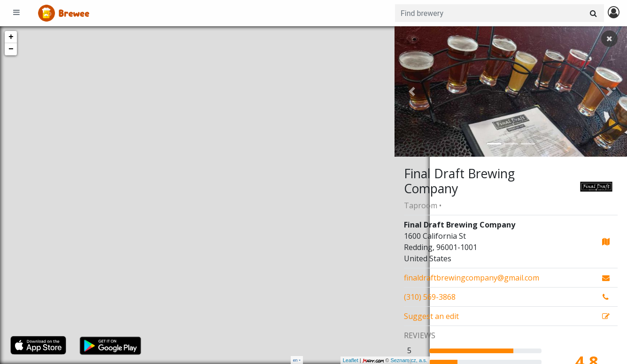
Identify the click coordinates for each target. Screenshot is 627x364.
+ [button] (11, 37)
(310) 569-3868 (430, 297)
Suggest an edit (431, 316)
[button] (412, 91)
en (295, 360)
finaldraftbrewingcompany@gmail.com (472, 278)
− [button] (11, 49)
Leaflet (315, 360)
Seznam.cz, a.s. (374, 360)
